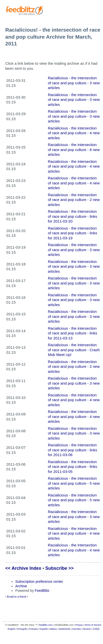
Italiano (53, 629)
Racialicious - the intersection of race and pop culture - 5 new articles (74, 483)
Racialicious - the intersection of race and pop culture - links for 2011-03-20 (73, 216)
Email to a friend (17, 597)
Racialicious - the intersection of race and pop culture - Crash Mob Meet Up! (74, 350)
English (12, 629)
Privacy (79, 625)
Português (22, 629)
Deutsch (87, 629)
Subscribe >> (60, 568)
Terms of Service (93, 625)
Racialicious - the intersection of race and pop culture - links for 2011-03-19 (73, 233)
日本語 (96, 629)
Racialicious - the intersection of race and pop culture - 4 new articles (74, 133)
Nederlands (64, 629)
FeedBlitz (42, 591)
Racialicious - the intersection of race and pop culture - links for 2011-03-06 (73, 450)
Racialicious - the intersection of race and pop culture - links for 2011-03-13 (73, 333)
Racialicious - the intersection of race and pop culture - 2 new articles (74, 200)
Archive (21, 586)
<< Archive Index (23, 568)
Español (44, 629)
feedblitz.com (46, 625)
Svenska (77, 629)
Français (33, 629)
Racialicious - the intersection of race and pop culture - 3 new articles (74, 83)
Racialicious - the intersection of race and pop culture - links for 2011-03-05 (73, 467)
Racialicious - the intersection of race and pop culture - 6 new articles (74, 150)
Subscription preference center (39, 582)
